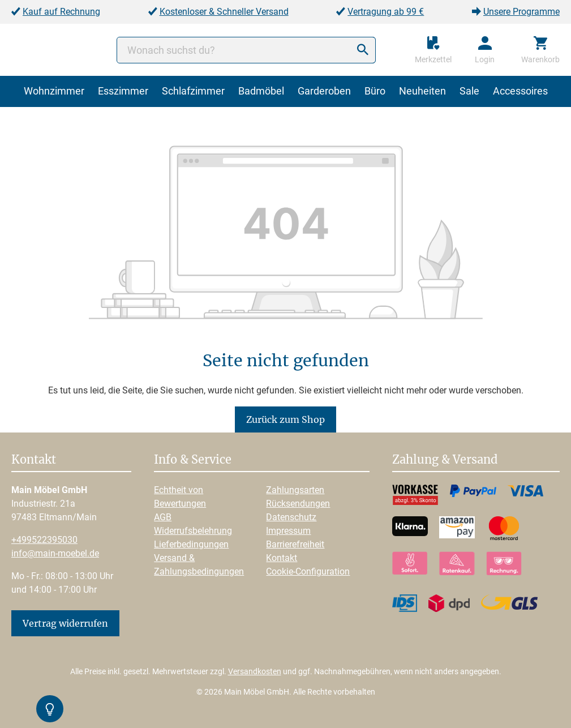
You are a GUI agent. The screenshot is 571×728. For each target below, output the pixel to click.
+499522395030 (44, 540)
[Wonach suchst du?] (246, 50)
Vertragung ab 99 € (386, 12)
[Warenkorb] (540, 50)
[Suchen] (363, 50)
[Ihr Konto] (485, 50)
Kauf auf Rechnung (61, 12)
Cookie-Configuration (308, 571)
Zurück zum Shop (285, 419)
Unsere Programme (521, 12)
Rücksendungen (298, 504)
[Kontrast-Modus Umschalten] (50, 709)
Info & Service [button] (193, 460)
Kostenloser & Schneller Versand (224, 12)
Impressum (288, 531)
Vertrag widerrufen (65, 623)
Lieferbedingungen (191, 544)
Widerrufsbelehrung (193, 531)
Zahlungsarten (295, 490)
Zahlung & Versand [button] (445, 460)
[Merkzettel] (433, 50)
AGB (163, 517)
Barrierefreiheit (295, 544)
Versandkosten (255, 671)
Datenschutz (291, 517)
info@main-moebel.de (55, 553)
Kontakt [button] (34, 460)
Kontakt (282, 558)
